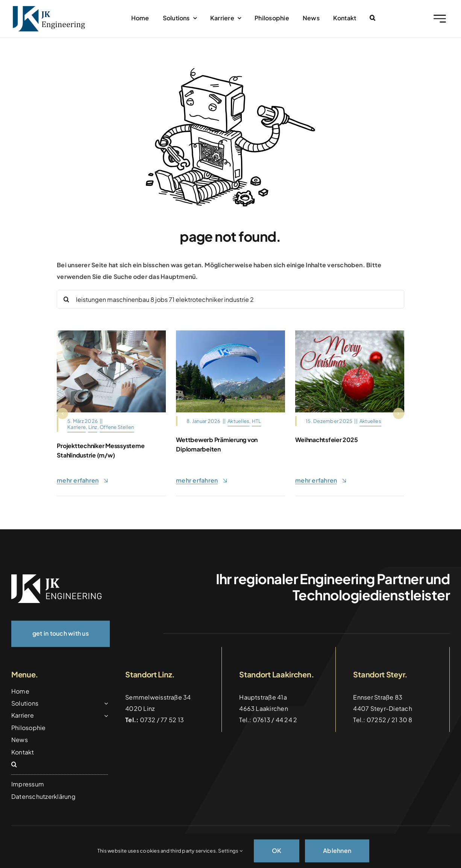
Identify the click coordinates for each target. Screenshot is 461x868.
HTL (257, 421)
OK (277, 851)
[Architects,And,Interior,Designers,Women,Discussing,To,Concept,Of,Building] (111, 333)
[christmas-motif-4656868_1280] (350, 333)
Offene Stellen (117, 427)
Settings (230, 851)
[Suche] (66, 299)
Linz (93, 427)
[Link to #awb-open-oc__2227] (440, 19)
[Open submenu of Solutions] (105, 703)
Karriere (77, 427)
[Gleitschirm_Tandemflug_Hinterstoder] (231, 333)
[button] (372, 18)
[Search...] (231, 299)
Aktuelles (238, 421)
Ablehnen (337, 851)
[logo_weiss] (56, 577)
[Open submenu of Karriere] (105, 715)
